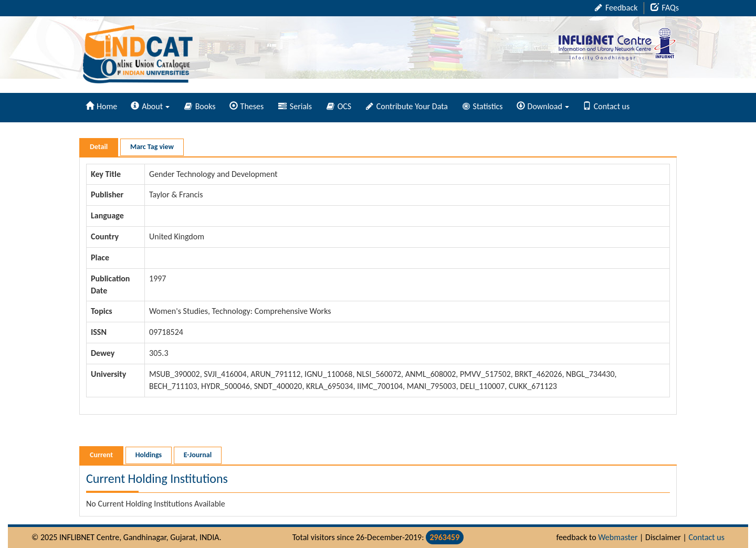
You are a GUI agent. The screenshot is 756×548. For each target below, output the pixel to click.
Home (101, 106)
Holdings (149, 455)
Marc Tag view (152, 147)
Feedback (616, 8)
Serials (295, 106)
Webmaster (618, 537)
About (150, 106)
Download (543, 106)
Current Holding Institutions (157, 478)
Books (200, 106)
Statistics (483, 106)
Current (101, 455)
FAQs (665, 8)
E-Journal (198, 455)
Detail (99, 147)
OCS (339, 106)
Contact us (606, 106)
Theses (247, 106)
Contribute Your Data (407, 106)
